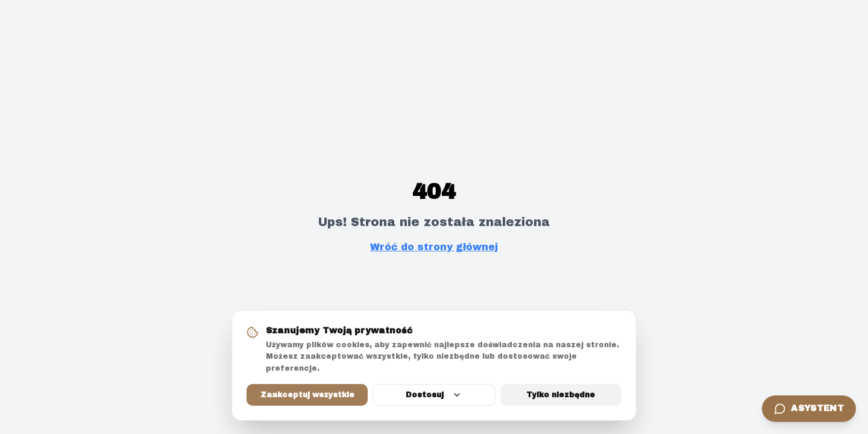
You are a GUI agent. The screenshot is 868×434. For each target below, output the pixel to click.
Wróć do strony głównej (434, 247)
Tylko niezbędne (561, 395)
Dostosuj (434, 395)
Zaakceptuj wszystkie (307, 395)
